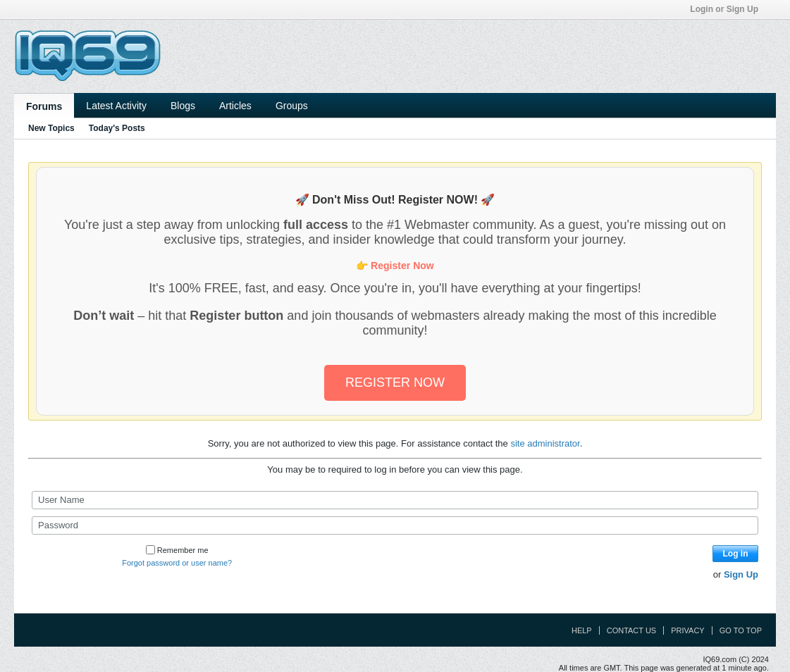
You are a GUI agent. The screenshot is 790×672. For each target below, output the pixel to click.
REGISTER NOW (395, 382)
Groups (292, 106)
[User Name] (395, 500)
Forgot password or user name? (177, 563)
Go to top (741, 630)
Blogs (183, 106)
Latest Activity (116, 106)
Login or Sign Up (729, 9)
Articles (235, 106)
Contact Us (632, 630)
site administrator (545, 443)
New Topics (51, 128)
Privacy (687, 630)
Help (582, 630)
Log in (736, 554)
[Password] (395, 525)
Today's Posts (117, 128)
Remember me (177, 550)
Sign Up (741, 574)
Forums (44, 106)
